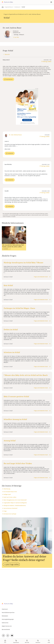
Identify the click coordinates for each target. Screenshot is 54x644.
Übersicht (7, 54)
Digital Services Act (7, 626)
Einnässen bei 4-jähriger (10, 514)
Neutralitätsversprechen (8, 612)
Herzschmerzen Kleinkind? (11, 508)
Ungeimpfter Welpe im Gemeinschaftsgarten (15, 503)
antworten (11, 153)
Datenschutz (5, 623)
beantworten (9, 79)
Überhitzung (7, 489)
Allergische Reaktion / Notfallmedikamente (15, 506)
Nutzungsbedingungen (8, 619)
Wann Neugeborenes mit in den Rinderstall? (15, 500)
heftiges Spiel (7, 494)
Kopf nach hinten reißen (10, 497)
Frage (5, 511)
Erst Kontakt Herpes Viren (10, 492)
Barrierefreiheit (6, 629)
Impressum (5, 609)
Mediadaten (5, 616)
